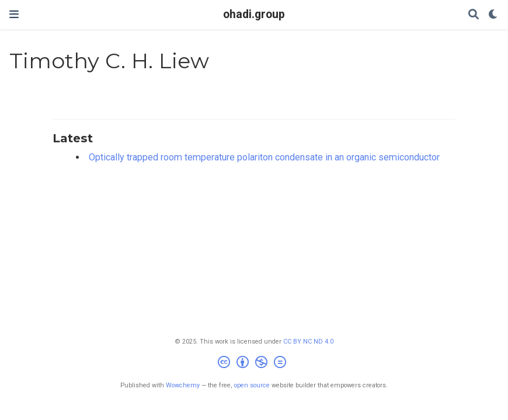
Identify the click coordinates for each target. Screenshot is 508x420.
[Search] (474, 15)
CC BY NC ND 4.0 (308, 342)
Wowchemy (183, 385)
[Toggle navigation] (14, 14)
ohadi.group (254, 14)
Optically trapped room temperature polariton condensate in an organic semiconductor (264, 157)
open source (252, 385)
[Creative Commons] (254, 364)
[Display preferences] (493, 15)
